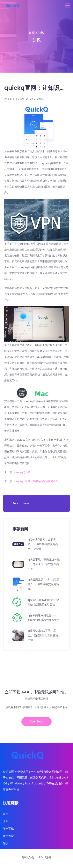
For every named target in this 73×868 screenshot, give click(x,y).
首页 (32, 33)
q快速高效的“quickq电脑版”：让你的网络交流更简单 (44, 584)
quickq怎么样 (22, 472)
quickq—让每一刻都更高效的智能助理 (36, 481)
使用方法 (8, 836)
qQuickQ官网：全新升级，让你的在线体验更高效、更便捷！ (43, 544)
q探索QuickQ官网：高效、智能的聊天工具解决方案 (43, 635)
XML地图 (45, 857)
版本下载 (8, 829)
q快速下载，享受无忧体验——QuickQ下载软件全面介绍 (44, 564)
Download (37, 721)
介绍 (6, 821)
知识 (41, 33)
